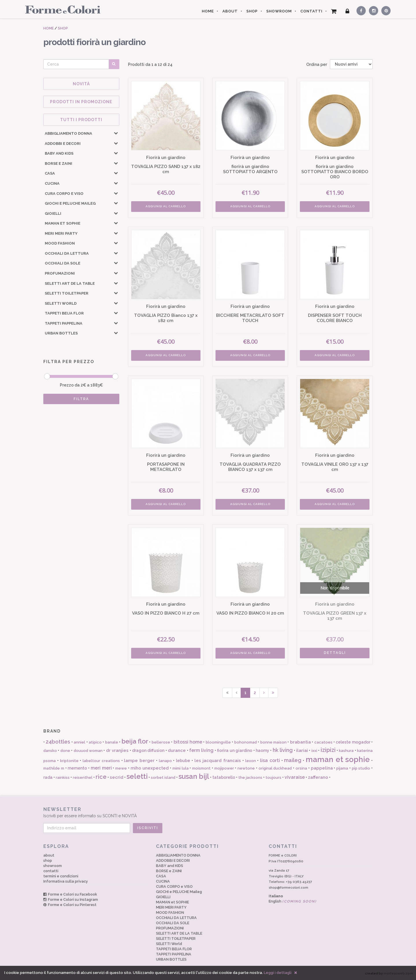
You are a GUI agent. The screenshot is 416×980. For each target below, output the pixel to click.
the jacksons (250, 777)
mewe (121, 768)
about (49, 855)
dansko (50, 751)
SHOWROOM (279, 11)
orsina (301, 768)
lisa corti (270, 760)
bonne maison (273, 742)
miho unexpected (150, 768)
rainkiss (63, 777)
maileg (293, 760)
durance (177, 750)
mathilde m (54, 768)
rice (101, 777)
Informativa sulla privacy (66, 881)
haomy (262, 750)
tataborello (224, 777)
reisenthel (83, 777)
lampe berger (139, 761)
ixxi (314, 751)
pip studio (361, 768)
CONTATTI (311, 11)
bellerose (161, 742)
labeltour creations (101, 761)
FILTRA (81, 399)
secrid (117, 777)
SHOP (252, 11)
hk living (283, 750)
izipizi (328, 750)
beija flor (135, 741)
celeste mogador (353, 742)
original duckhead (275, 768)
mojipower (224, 768)
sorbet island (163, 777)
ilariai (302, 750)
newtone (246, 768)
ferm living (201, 750)
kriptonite (69, 761)
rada (48, 777)
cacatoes (323, 742)
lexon (251, 761)
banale (112, 742)
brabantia (300, 742)
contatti (51, 871)
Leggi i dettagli (278, 973)
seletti (137, 776)
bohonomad (246, 742)
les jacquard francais (218, 761)
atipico (95, 742)
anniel (79, 742)
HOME (208, 11)
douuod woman (88, 751)
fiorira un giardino (235, 750)
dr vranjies (117, 750)
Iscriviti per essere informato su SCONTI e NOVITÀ (208, 812)
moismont (201, 768)
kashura (346, 751)
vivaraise (295, 777)
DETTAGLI (335, 653)
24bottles (58, 742)
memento (77, 768)
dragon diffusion (148, 750)
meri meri (101, 768)
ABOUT (230, 11)
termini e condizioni (61, 876)
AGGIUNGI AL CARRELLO (166, 206)
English (293, 901)
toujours (273, 777)
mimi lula (181, 768)
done (65, 751)
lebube (183, 761)
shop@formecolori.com (288, 887)
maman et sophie (338, 759)
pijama (342, 768)
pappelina (322, 768)
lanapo (165, 761)
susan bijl (194, 776)
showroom (53, 866)
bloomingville (218, 742)
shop (48, 860)
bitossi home (188, 742)
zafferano (318, 777)
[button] (116, 133)
